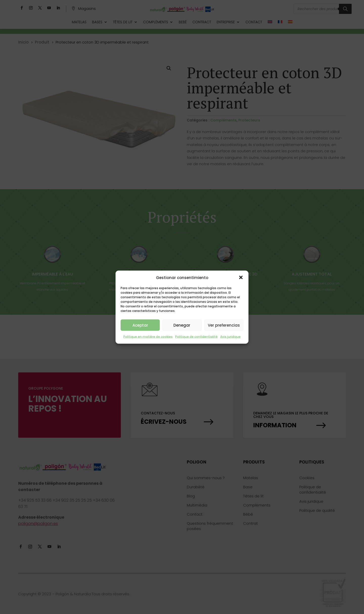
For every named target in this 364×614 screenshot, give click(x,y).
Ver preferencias (224, 325)
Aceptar (140, 325)
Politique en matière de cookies (148, 337)
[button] (241, 278)
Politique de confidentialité (196, 337)
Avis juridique (230, 337)
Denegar (182, 325)
